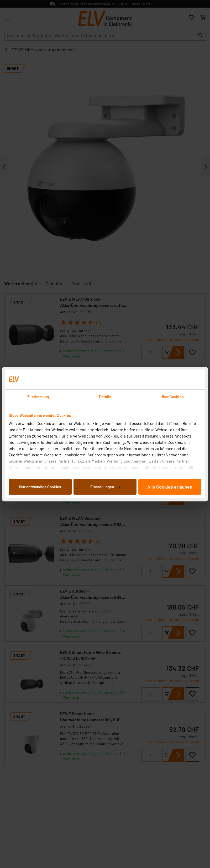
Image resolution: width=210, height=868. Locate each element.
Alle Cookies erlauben (170, 487)
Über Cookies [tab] (172, 397)
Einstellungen (105, 487)
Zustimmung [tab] (38, 397)
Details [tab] (105, 397)
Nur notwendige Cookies (40, 487)
